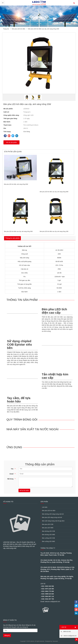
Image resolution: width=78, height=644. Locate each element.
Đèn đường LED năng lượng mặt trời (52, 514)
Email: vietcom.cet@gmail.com (50, 602)
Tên (13, 469)
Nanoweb (55, 641)
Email (13, 474)
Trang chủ (6, 29)
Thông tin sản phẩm (12, 238)
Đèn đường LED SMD (48, 535)
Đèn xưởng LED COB (48, 538)
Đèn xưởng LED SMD (48, 541)
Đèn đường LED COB (48, 531)
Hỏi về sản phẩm (11, 142)
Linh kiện (44, 507)
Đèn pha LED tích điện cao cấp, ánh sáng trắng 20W (44, 29)
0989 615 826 (66, 632)
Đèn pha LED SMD (47, 528)
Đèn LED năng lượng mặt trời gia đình (52, 521)
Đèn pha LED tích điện (19, 29)
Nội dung (11, 479)
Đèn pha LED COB (47, 524)
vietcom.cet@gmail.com (69, 636)
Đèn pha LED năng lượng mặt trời (51, 517)
